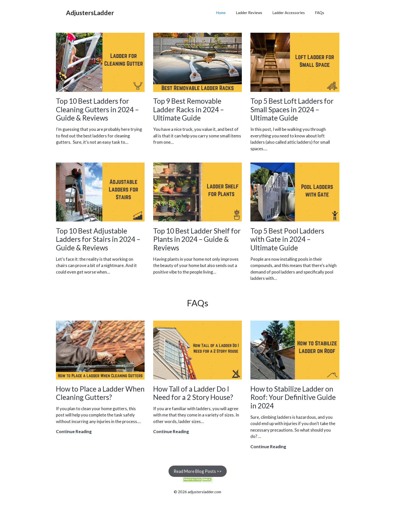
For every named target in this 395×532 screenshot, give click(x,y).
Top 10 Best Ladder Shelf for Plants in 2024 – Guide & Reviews (197, 239)
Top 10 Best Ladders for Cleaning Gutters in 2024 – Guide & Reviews (97, 109)
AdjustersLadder (90, 13)
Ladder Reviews (249, 13)
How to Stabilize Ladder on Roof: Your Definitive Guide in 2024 (293, 397)
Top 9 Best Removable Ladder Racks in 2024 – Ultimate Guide (189, 109)
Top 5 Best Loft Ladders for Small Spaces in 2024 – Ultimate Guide (292, 109)
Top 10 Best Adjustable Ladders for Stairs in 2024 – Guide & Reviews (98, 239)
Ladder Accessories (289, 13)
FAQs (320, 13)
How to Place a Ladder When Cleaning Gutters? (100, 393)
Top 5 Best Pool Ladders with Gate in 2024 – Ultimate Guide (287, 239)
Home (221, 13)
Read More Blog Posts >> (198, 471)
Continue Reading (74, 432)
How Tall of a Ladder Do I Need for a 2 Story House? (193, 393)
